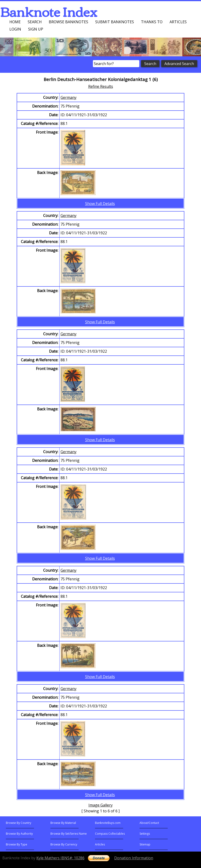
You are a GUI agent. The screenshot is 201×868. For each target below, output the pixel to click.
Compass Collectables (110, 834)
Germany (68, 97)
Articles (178, 22)
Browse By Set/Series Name (69, 834)
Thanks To (152, 22)
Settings (145, 834)
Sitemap (145, 844)
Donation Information (134, 858)
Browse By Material (63, 823)
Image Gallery (100, 805)
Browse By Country (19, 823)
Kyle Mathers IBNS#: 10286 (60, 858)
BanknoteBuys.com (108, 823)
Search (35, 22)
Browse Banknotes (68, 22)
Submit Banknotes (115, 22)
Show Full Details (100, 204)
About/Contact (149, 823)
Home (15, 22)
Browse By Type (17, 844)
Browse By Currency (64, 844)
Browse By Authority (19, 834)
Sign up (36, 29)
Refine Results (101, 86)
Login (15, 29)
